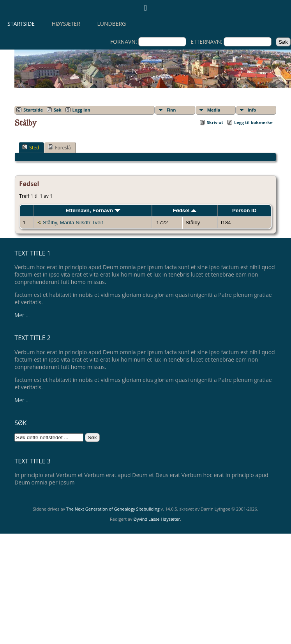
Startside (21, 24)
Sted (31, 147)
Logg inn (81, 110)
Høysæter (66, 24)
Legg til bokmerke (253, 122)
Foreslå (59, 147)
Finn (171, 110)
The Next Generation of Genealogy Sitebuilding (113, 509)
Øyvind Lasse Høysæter (157, 519)
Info (252, 110)
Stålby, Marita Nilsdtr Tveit (73, 223)
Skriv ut (215, 122)
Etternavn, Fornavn (93, 210)
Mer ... (22, 315)
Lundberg (111, 24)
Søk (58, 110)
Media (214, 110)
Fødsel (185, 210)
